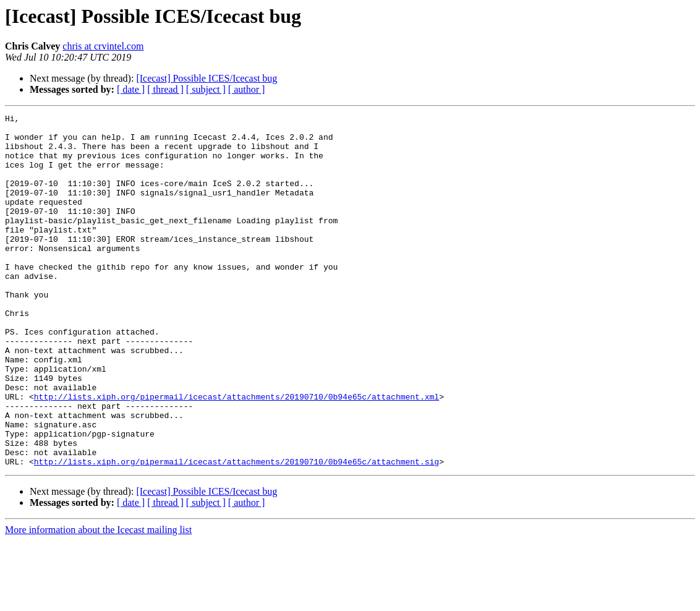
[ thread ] (165, 89)
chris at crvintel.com (103, 46)
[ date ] (131, 89)
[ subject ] (206, 89)
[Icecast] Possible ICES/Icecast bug (207, 78)
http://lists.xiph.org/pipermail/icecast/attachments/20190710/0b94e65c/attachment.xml (237, 454)
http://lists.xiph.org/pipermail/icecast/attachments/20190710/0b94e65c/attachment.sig (237, 532)
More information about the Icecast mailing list (98, 600)
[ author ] (247, 89)
